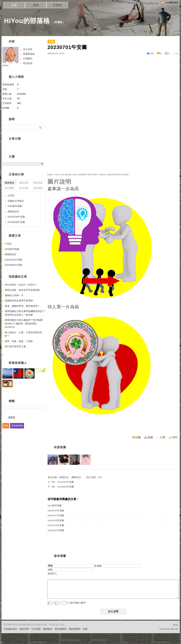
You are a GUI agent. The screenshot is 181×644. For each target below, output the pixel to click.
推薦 (150, 437)
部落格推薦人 (18, 363)
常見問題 (36, 629)
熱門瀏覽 (10, 188)
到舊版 (59, 22)
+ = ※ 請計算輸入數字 (67, 603)
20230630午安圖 (66, 487)
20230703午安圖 (56, 525)
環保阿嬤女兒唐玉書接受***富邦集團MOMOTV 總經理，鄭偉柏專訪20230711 (24, 324)
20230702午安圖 (66, 482)
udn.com (174, 629)
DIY (100, 477)
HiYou (5, 65)
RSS (6, 426)
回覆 (138, 437)
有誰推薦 (60, 447)
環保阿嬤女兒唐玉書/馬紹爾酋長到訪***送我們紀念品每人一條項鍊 (25, 313)
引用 (163, 437)
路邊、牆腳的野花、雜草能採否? (22, 306)
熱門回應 (24, 188)
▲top (175, 625)
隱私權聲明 (75, 629)
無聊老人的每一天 (14, 295)
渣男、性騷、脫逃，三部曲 (19, 341)
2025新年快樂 (55, 506)
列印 (175, 437)
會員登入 (52, 574)
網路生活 (76, 477)
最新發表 (10, 183)
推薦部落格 (29, 54)
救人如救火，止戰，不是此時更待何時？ (23, 334)
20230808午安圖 (16, 222)
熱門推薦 (38, 188)
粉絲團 (7, 641)
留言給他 (28, 63)
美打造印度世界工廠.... (16, 346)
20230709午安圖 (56, 511)
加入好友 (28, 49)
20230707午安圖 (56, 515)
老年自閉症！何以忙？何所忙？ (21, 285)
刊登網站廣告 (10, 629)
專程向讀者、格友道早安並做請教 (22, 290)
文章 (14, 5)
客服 (85, 629)
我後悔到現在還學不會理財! (19, 301)
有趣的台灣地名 (16, 201)
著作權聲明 (61, 629)
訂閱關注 (28, 59)
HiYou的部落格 (27, 21)
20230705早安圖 (56, 520)
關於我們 (24, 629)
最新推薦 (38, 183)
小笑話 (11, 196)
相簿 (36, 5)
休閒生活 (64, 477)
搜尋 (41, 127)
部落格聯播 (17, 426)
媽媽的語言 (13, 212)
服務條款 (48, 629)
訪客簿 (57, 5)
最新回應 (24, 183)
